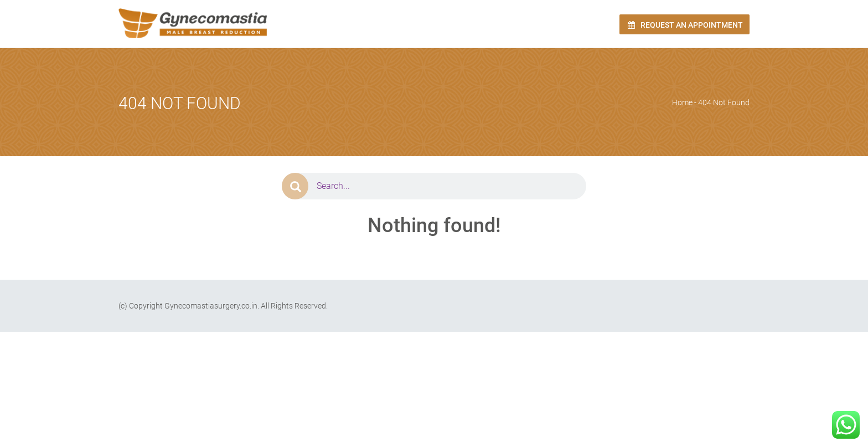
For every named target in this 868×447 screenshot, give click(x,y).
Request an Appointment (684, 25)
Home (682, 102)
